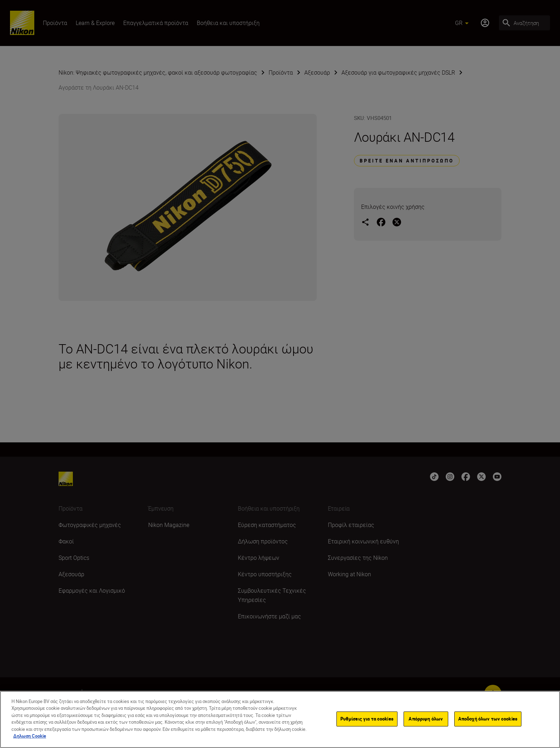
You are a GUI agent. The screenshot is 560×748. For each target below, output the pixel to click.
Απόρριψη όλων (426, 719)
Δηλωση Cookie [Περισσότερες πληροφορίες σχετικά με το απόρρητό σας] (30, 736)
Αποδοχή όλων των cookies (488, 719)
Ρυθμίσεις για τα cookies (367, 719)
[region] (280, 719)
